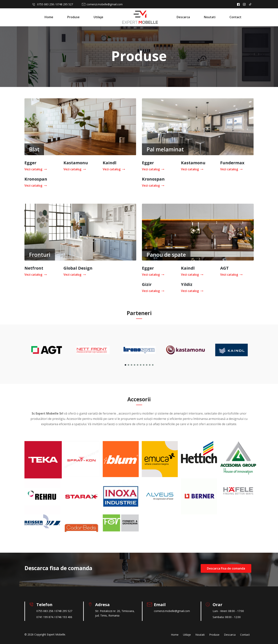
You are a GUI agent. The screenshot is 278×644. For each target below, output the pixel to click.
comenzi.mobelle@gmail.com (105, 4)
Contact (235, 17)
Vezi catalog (35, 169)
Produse (73, 17)
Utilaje (98, 17)
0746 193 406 (64, 617)
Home (49, 17)
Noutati (210, 17)
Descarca (183, 17)
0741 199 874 (45, 617)
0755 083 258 (45, 4)
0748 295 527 (65, 4)
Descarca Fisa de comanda (226, 568)
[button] (125, 365)
